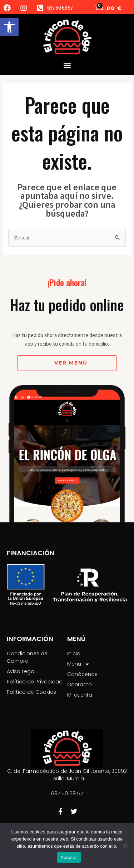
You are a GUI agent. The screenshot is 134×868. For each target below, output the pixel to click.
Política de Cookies (31, 692)
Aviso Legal (21, 671)
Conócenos (82, 674)
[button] (9, 27)
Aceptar (69, 857)
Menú (78, 664)
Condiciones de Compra (27, 657)
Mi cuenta (80, 695)
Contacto (80, 684)
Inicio (74, 653)
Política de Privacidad (35, 682)
